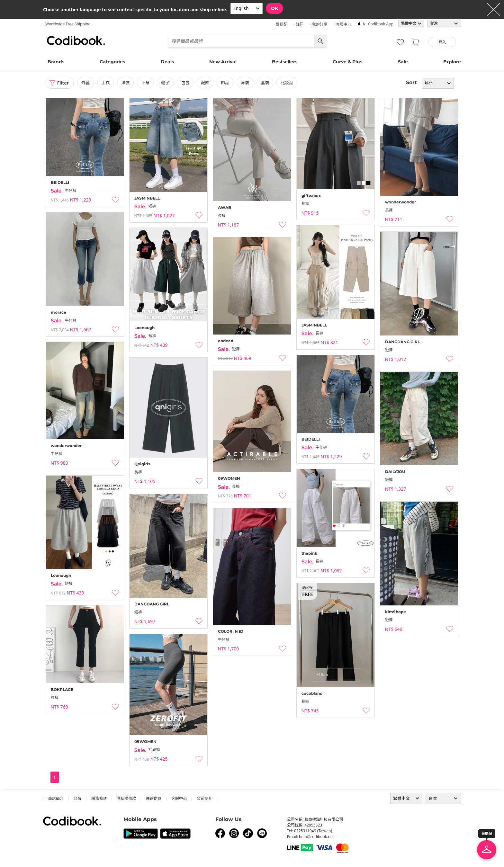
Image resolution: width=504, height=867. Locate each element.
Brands (56, 62)
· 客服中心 (342, 24)
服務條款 (99, 798)
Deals (167, 62)
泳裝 (246, 83)
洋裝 (126, 83)
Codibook (76, 40)
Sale (403, 62)
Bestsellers (285, 62)
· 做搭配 (280, 24)
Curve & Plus (347, 62)
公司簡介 (204, 798)
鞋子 (166, 83)
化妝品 (288, 83)
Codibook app (381, 24)
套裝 (266, 83)
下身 (146, 83)
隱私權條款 (126, 798)
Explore (452, 62)
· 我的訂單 (319, 24)
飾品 (226, 83)
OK (274, 8)
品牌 (77, 798)
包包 (186, 83)
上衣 (106, 83)
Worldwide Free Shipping (68, 24)
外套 (86, 83)
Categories (112, 62)
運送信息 (154, 798)
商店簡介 (56, 798)
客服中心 (179, 798)
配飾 (206, 83)
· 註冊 (299, 24)
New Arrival (223, 62)
